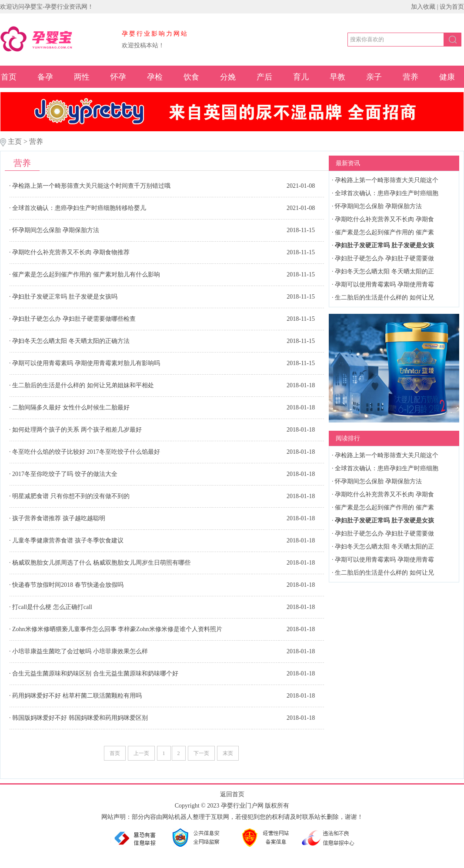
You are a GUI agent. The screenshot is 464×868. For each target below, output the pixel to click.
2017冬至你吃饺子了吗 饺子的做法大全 (65, 474)
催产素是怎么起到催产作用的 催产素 (384, 232)
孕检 (155, 77)
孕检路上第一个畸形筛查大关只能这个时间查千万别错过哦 (91, 186)
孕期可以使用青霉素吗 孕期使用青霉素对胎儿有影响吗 (86, 363)
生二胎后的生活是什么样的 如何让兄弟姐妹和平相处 (83, 385)
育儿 (301, 77)
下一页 (201, 753)
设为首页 (452, 7)
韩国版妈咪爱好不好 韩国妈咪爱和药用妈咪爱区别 (80, 718)
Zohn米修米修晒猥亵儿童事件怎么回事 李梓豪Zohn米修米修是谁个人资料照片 (117, 629)
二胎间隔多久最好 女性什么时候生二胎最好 (71, 407)
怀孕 (118, 77)
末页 (228, 753)
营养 (411, 77)
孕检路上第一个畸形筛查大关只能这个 (387, 180)
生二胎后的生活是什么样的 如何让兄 (384, 298)
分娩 (228, 77)
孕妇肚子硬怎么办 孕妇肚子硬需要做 (384, 258)
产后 (264, 77)
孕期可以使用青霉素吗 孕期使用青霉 (384, 284)
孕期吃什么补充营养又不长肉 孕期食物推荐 (71, 252)
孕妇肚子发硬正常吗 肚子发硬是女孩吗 (65, 297)
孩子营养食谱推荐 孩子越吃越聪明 (59, 518)
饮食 (191, 77)
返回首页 (232, 794)
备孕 (45, 77)
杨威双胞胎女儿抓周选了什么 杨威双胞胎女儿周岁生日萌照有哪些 (101, 563)
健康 (447, 77)
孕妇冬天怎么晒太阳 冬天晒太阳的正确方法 (71, 341)
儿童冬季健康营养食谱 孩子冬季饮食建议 (68, 540)
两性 (82, 77)
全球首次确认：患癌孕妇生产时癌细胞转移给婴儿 (79, 208)
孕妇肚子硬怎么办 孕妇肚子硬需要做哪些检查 (74, 319)
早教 (337, 77)
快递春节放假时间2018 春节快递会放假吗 (68, 585)
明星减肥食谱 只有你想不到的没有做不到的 (71, 496)
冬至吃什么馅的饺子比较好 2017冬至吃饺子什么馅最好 (86, 452)
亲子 (374, 77)
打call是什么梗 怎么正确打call (52, 607)
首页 (9, 77)
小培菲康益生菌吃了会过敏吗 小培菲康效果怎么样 (80, 651)
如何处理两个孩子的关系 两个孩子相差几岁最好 (77, 430)
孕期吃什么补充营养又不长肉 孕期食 (384, 219)
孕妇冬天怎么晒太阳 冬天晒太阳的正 (384, 271)
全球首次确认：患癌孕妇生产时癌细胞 (387, 193)
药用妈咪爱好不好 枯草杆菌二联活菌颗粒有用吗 (77, 696)
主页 (15, 141)
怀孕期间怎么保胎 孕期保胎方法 (56, 230)
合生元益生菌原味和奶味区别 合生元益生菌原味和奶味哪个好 (95, 673)
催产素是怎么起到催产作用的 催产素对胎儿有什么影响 (86, 274)
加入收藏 (423, 7)
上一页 (141, 753)
